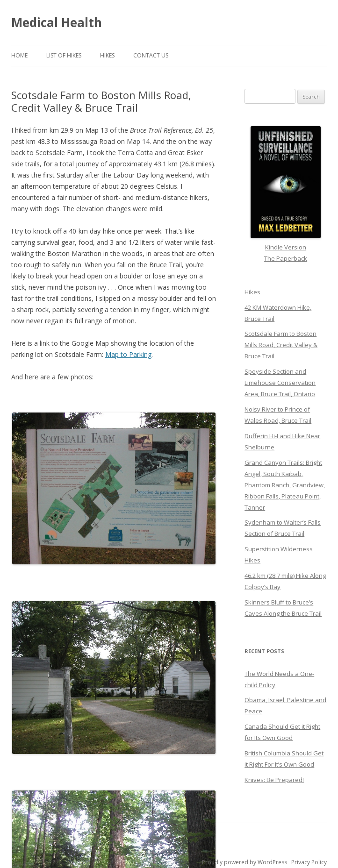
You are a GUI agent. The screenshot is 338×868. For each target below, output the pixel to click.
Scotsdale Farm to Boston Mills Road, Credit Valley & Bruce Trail (281, 345)
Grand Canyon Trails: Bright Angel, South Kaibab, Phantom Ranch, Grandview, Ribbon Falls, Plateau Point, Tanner (285, 485)
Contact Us (151, 55)
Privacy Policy (309, 862)
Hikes (107, 55)
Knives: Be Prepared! (274, 780)
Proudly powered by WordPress (245, 862)
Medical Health (57, 22)
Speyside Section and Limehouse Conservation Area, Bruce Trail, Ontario (280, 383)
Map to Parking (128, 354)
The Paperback (286, 258)
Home (19, 55)
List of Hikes (64, 55)
